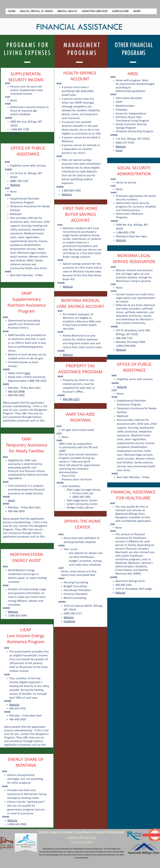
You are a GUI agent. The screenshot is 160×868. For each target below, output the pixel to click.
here (27, 373)
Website (120, 593)
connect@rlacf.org (82, 838)
